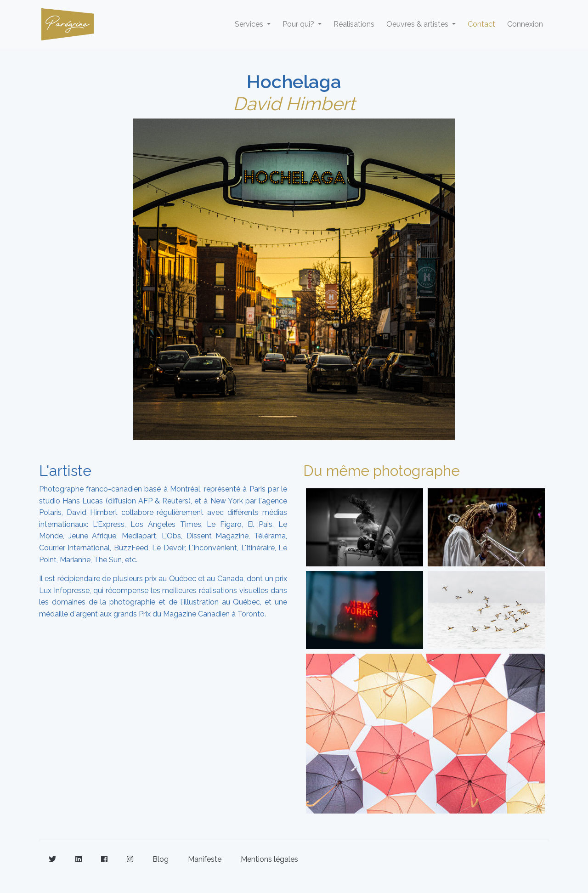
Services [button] (250, 24)
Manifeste (205, 859)
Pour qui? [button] (299, 24)
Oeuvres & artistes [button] (418, 24)
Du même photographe (382, 471)
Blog (161, 859)
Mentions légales (269, 859)
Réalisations (354, 24)
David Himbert (294, 104)
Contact (481, 24)
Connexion (525, 24)
